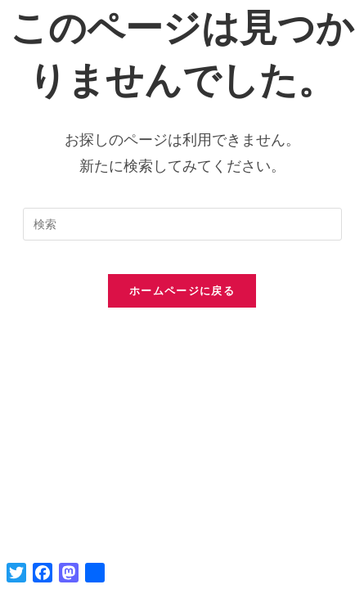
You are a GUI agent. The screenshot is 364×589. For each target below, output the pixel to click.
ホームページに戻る (182, 290)
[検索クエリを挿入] (182, 224)
